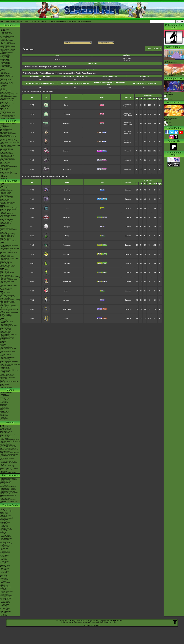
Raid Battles (4, 517)
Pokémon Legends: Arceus (8, 209)
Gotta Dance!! (4, 485)
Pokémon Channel (5, 328)
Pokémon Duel (4, 264)
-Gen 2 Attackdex (5, 57)
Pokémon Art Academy (7, 251)
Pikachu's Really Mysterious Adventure (8, 496)
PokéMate (3, 341)
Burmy (67, 236)
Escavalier (67, 282)
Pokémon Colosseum (6, 324)
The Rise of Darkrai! (6, 444)
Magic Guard (128, 106)
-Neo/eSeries (4, 564)
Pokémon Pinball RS (6, 331)
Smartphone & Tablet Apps (8, 377)
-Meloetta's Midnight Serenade (9, 454)
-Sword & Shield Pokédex (7, 44)
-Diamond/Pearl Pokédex (7, 36)
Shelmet (67, 291)
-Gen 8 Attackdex (5, 65)
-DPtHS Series (4, 561)
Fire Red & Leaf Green (7, 321)
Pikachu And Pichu (6, 481)
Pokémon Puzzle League (7, 357)
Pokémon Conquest (6, 278)
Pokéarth (88, 21)
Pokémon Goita (5, 384)
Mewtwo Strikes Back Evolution (9, 468)
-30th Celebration (5, 522)
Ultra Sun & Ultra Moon (7, 228)
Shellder (67, 190)
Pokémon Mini (4, 350)
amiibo (2, 380)
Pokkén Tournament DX (7, 237)
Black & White (4, 270)
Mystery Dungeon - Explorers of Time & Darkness (9, 313)
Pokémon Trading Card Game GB (10, 364)
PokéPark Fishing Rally (7, 338)
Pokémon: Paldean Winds (8, 159)
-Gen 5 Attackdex (5, 61)
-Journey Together (5, 537)
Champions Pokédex (75, 21)
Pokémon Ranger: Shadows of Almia (9, 311)
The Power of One (5, 430)
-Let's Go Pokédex (5, 42)
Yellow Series (4, 403)
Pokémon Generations (7, 154)
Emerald (3, 323)
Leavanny (67, 273)
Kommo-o (67, 318)
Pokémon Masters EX (6, 198)
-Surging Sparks (5, 540)
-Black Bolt (3, 532)
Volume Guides (5, 400)
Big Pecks (128, 132)
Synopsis (167, 122)
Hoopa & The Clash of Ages (8, 461)
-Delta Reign (4, 521)
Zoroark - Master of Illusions (8, 448)
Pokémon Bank (5, 247)
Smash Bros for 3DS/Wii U (8, 265)
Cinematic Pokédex (6, 79)
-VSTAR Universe (5, 608)
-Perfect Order (4, 527)
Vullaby (67, 133)
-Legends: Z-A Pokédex (7, 51)
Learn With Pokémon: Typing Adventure (8, 286)
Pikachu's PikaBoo (5, 482)
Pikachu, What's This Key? (8, 500)
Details (149, 49)
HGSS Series (4, 413)
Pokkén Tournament (6, 262)
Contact (26, 21)
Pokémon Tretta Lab (6, 274)
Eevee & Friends (5, 498)
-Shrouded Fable (5, 542)
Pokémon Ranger (5, 333)
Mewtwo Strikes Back (6, 428)
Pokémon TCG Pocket (7, 204)
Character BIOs (5, 396)
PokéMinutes (4, 164)
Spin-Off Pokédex (5, 74)
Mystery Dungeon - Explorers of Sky (9, 308)
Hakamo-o (67, 309)
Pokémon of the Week (6, 84)
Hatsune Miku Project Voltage (9, 97)
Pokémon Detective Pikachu (8, 473)
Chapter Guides (5, 398)
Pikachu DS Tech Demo (7, 337)
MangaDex (3, 394)
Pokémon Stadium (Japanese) (9, 361)
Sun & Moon (4, 227)
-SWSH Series (4, 555)
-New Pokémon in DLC (7, 117)
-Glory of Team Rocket (7, 591)
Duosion (67, 114)
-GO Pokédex (4, 48)
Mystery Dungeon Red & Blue (9, 334)
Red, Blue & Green (6, 354)
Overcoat (128, 104)
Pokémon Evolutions (6, 157)
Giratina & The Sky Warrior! (8, 445)
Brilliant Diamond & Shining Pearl (10, 208)
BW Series (3, 414)
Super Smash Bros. (6, 366)
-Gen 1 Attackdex (5, 55)
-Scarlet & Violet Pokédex (7, 49)
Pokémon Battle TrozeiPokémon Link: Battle (9, 249)
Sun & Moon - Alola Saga (7, 139)
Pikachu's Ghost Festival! (7, 488)
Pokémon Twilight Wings (7, 155)
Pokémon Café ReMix (6, 196)
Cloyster (67, 199)
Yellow (2, 356)
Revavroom (67, 169)
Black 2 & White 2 (5, 271)
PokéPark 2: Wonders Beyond (9, 280)
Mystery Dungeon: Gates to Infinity (10, 277)
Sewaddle (67, 254)
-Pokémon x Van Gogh (7, 101)
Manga (10, 390)
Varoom (67, 160)
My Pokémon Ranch (6, 316)
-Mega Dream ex (5, 583)
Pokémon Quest (5, 240)
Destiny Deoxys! (5, 438)
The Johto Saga (5, 131)
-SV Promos (4, 570)
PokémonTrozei (5, 336)
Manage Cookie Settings (114, 620)
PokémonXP (4, 95)
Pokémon (157, 48)
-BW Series (3, 560)
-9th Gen (3, 87)
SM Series (3, 420)
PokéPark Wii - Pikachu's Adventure (7, 303)
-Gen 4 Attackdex (5, 59)
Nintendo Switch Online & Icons (9, 382)
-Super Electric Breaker (7, 597)
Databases (10, 25)
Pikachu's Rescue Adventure (8, 480)
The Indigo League (6, 128)
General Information (6, 393)
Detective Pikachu (5, 238)
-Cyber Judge (4, 607)
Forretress (67, 217)
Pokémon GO (4, 195)
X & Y (2, 244)
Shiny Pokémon (5, 151)
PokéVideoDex (4, 165)
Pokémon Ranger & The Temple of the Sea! (10, 442)
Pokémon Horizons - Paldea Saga (10, 145)
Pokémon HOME (5, 211)
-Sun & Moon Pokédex (7, 41)
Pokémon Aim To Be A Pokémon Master (9, 143)
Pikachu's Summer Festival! (8, 487)
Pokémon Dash (5, 327)
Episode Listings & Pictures (8, 124)
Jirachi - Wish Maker (6, 437)
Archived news (4, 29)
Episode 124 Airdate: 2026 (170, 118)
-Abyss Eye (3, 578)
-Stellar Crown (4, 541)
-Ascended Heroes (6, 528)
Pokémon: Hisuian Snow (7, 158)
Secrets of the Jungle (6, 470)
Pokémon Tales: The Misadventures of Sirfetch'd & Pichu (9, 174)
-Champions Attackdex (7, 68)
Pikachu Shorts (10, 475)
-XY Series (3, 558)
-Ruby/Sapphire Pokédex (7, 35)
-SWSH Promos (5, 571)
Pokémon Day (4, 102)
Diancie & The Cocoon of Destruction (7, 459)
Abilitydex (3, 72)
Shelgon (67, 227)
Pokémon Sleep (5, 201)
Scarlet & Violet (5, 188)
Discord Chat (4, 111)
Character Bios (4, 127)
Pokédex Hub (43, 21)
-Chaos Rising (4, 525)
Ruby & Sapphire (5, 320)
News (2, 28)
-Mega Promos (4, 568)
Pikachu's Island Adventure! (8, 490)
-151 (1, 550)
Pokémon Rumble (5, 298)
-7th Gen (3, 90)
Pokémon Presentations (7, 104)
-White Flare (4, 534)
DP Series (3, 410)
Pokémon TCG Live (6, 224)
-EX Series (3, 563)
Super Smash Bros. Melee (8, 351)
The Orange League (6, 129)
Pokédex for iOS (5, 290)
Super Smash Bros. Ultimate (8, 241)
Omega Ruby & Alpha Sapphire (9, 245)
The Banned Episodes (7, 149)
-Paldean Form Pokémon (7, 118)
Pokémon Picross (5, 260)
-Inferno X (3, 584)
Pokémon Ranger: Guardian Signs (10, 297)
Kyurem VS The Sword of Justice (10, 453)
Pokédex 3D (4, 283)
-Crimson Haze (4, 604)
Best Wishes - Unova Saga (8, 137)
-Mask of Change (5, 603)
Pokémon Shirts (5, 107)
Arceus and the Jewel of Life (8, 447)
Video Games (10, 181)
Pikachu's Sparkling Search (8, 494)
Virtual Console (5, 373)
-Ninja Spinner (4, 580)
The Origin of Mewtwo (6, 427)
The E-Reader (4, 340)
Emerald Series (5, 408)
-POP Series (4, 575)
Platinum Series (5, 411)
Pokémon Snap (5, 359)
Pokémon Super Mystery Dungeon (10, 258)
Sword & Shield (5, 207)
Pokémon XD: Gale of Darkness (9, 326)
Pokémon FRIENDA (6, 387)
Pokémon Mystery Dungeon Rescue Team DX (8, 216)
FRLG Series (4, 407)
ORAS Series (4, 419)
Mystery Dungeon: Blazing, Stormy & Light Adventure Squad (10, 300)
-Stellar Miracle (4, 600)
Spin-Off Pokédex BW (6, 77)
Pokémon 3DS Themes (7, 376)
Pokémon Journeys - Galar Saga (10, 141)
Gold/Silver (3, 344)
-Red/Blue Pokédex (6, 32)
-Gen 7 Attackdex (5, 64)
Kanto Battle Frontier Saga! (8, 134)
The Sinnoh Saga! (5, 135)
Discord (34, 21)
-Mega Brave (4, 585)
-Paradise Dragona (6, 598)
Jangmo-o (67, 300)
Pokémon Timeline (5, 91)
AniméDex (3, 125)
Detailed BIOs (4, 397)
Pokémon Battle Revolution (8, 306)
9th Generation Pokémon (7, 115)
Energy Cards (4, 514)
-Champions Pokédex (6, 52)
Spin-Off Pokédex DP (6, 75)
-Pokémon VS (4, 610)
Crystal (2, 346)
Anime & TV (10, 121)
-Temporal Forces (5, 545)
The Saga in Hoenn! (6, 132)
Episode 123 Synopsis (169, 95)
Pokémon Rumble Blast (7, 281)
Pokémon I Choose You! (7, 466)
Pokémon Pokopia (5, 192)
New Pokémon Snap (6, 221)
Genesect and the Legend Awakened (8, 456)
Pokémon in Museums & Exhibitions (7, 99)
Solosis (67, 105)
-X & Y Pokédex (5, 39)
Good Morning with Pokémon (8, 167)
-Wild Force (3, 606)
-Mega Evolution (5, 531)
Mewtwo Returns (5, 433)
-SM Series (3, 557)
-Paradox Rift (4, 548)
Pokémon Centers (5, 92)
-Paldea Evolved (5, 552)
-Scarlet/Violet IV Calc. (7, 82)
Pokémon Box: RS (5, 330)
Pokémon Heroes (5, 435)
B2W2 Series (4, 416)
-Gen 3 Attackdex (5, 58)
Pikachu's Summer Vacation (8, 478)
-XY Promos (4, 574)
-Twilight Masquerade (6, 544)
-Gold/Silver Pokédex (6, 34)
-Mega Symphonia (5, 587)
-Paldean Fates (5, 547)
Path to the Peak (5, 162)
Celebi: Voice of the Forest (8, 434)
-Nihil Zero (3, 581)
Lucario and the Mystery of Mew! (9, 440)
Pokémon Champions (6, 191)
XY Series (3, 417)
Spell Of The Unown (6, 431)
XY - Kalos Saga (5, 138)
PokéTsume (4, 178)
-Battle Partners (5, 594)
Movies (10, 423)
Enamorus (67, 151)
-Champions (4, 85)
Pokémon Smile (5, 218)
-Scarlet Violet (4, 554)
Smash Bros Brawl (5, 317)
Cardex (2, 78)
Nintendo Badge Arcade (7, 267)
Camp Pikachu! (5, 484)
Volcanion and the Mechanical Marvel (9, 463)
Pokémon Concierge (6, 171)
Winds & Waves (5, 185)
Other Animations (5, 168)
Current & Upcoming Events (8, 112)
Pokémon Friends (5, 194)
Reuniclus (67, 123)
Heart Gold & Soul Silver (7, 295)
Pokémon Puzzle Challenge (8, 349)
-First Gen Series (5, 565)
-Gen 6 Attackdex (5, 62)
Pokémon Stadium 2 (6, 347)
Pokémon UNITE (5, 199)
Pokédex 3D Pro (5, 284)
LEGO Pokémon (5, 105)
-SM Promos (4, 573)
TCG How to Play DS (6, 288)
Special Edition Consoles (7, 374)
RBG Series (4, 401)
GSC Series (4, 404)
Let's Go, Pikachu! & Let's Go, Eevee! (9, 230)
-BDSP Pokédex (5, 45)
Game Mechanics (5, 81)
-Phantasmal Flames (6, 530)
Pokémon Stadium (5, 363)
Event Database (5, 114)
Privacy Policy (99, 620)
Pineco (67, 208)
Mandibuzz (67, 142)
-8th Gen (3, 88)
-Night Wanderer (5, 601)
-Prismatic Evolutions (6, 538)
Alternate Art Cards (6, 515)
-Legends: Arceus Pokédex (8, 46)
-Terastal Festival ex (6, 596)
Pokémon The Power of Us (8, 467)
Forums (19, 21)
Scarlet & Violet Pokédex (58, 21)
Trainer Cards (4, 512)
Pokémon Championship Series (9, 94)
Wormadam (67, 245)
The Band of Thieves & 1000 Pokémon (8, 253)
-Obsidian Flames (5, 551)
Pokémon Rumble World (7, 257)
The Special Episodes (6, 148)
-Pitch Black (4, 524)
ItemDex (3, 69)
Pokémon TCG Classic (7, 518)
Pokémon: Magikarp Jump (8, 234)
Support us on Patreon (92, 625)
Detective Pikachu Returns (8, 202)
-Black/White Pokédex (6, 38)
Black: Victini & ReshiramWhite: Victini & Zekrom (9, 451)
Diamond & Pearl (5, 293)
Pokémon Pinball (5, 360)
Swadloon (67, 263)
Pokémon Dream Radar (7, 273)
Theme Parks (4, 108)
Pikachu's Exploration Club (8, 491)
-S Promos (3, 614)
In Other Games (5, 371)
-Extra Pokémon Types (7, 511)
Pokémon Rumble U (6, 275)
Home (13, 21)
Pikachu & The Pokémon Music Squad (9, 502)
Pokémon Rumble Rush (7, 235)
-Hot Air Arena (4, 593)
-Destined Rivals (5, 535)
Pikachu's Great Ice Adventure (9, 493)
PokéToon (3, 161)
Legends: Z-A (4, 189)
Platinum (3, 294)
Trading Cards (10, 505)
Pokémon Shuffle (5, 255)
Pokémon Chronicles (6, 147)
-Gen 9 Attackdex (5, 67)
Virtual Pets (3, 379)
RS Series (3, 406)
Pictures (168, 100)
